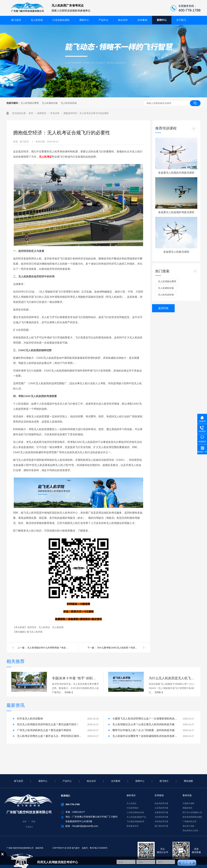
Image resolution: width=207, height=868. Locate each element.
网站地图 (188, 781)
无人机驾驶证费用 (30, 103)
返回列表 (163, 308)
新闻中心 (162, 20)
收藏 (24, 821)
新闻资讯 (42, 113)
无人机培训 (37, 20)
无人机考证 (45, 627)
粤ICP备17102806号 (99, 848)
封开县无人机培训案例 (30, 719)
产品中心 (103, 20)
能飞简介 (164, 781)
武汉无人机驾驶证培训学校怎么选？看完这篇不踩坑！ (48, 724)
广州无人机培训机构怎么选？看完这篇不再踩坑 (44, 730)
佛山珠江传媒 (188, 826)
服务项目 (131, 795)
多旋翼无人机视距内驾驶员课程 (176, 173)
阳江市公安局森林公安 (192, 812)
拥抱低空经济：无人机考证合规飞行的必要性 (86, 113)
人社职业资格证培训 (135, 812)
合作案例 (142, 20)
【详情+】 (69, 692)
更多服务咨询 (132, 826)
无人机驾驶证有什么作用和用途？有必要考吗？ (48, 648)
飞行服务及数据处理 (135, 821)
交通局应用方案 (161, 812)
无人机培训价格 (69, 103)
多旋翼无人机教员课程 (176, 252)
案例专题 (187, 795)
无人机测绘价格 (50, 103)
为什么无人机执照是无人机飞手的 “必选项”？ (172, 678)
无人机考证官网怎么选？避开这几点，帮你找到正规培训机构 (49, 736)
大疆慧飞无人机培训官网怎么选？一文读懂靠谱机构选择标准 (145, 719)
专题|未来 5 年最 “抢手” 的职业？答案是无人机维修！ (75, 678)
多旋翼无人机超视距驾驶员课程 (176, 212)
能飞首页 (16, 20)
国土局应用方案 (161, 826)
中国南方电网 (188, 803)
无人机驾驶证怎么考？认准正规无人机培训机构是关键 (143, 724)
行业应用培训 (132, 808)
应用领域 (159, 795)
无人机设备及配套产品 (136, 817)
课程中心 (84, 20)
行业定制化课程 (61, 20)
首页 (31, 113)
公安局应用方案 (161, 808)
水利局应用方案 (161, 817)
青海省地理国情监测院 (192, 817)
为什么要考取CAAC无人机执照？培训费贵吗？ (118, 648)
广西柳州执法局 (189, 821)
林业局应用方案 (161, 803)
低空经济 (32, 627)
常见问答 (55, 113)
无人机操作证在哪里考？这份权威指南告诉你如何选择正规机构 (145, 736)
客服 (33, 821)
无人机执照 (58, 627)
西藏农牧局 (187, 808)
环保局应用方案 (161, 821)
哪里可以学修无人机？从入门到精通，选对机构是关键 (143, 730)
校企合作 (123, 20)
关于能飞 (181, 20)
